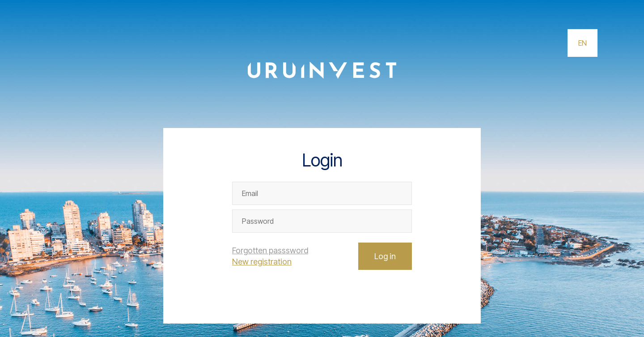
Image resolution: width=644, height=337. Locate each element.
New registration (262, 262)
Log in (385, 256)
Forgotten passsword (270, 250)
